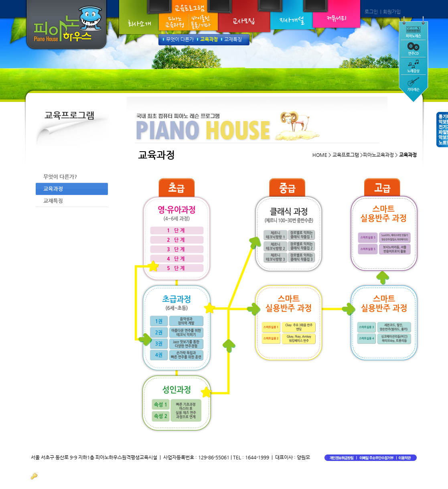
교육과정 (209, 39)
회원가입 (392, 12)
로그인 (371, 12)
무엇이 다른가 (180, 39)
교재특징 (233, 39)
